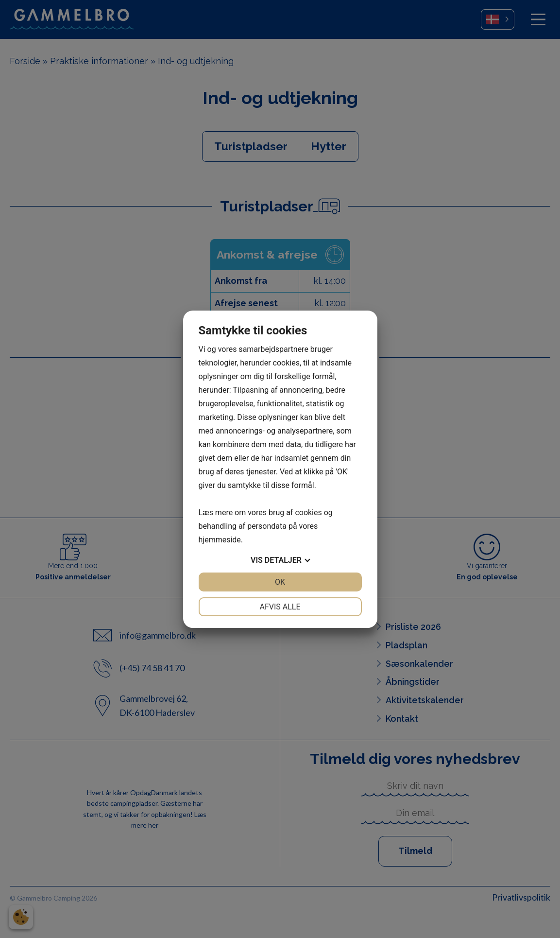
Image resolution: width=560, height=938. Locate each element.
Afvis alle (280, 607)
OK (280, 582)
